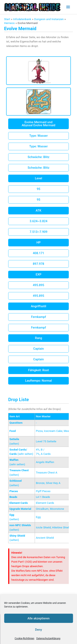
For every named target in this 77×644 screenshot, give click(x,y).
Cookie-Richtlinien (24, 638)
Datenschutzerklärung (48, 638)
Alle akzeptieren (39, 618)
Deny (39, 630)
